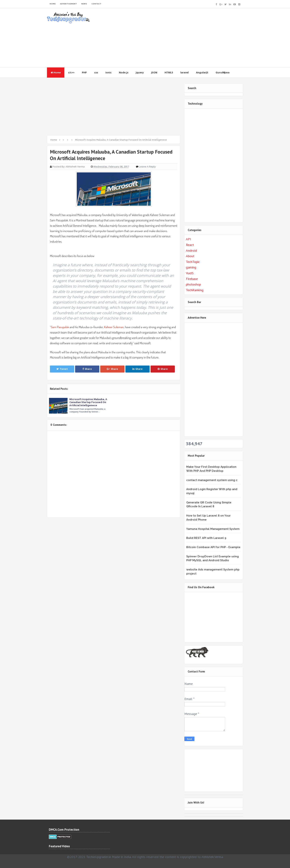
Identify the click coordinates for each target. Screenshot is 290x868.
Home (56, 72)
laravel (184, 72)
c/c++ (71, 72)
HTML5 (169, 72)
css (96, 72)
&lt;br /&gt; (209, 617)
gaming (191, 267)
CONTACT (96, 4)
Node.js (124, 72)
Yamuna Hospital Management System (213, 529)
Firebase (192, 279)
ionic (108, 72)
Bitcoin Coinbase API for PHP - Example (213, 547)
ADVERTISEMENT (69, 4)
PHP (84, 72)
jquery (140, 72)
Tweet (62, 369)
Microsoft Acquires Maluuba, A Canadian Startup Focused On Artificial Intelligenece (88, 402)
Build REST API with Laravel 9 (206, 538)
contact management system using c (212, 480)
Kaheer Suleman (114, 327)
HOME (53, 4)
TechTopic (193, 262)
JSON (154, 72)
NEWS (84, 4)
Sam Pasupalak (60, 327)
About (190, 256)
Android (191, 250)
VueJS (190, 273)
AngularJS (202, 72)
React (190, 245)
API (188, 239)
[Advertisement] (176, 38)
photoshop (193, 284)
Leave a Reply (147, 167)
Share (87, 369)
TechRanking (195, 290)
